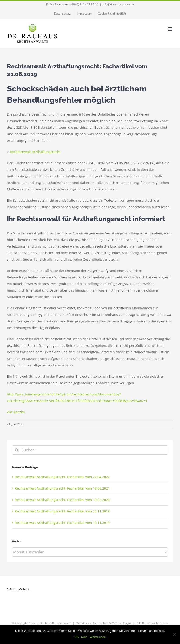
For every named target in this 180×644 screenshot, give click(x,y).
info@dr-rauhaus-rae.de (118, 4)
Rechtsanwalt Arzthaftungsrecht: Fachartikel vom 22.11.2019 (62, 511)
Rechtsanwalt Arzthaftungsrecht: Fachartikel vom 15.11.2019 (62, 523)
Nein (84, 637)
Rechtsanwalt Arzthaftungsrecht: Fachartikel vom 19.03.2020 (62, 500)
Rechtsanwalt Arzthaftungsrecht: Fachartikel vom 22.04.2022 (62, 477)
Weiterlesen (98, 637)
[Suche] (17, 450)
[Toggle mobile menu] (171, 29)
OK (77, 637)
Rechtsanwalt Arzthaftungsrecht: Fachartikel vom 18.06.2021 (62, 488)
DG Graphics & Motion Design (111, 623)
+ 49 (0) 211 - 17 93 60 (84, 4)
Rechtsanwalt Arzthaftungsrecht (35, 152)
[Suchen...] (90, 450)
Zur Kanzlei (16, 412)
